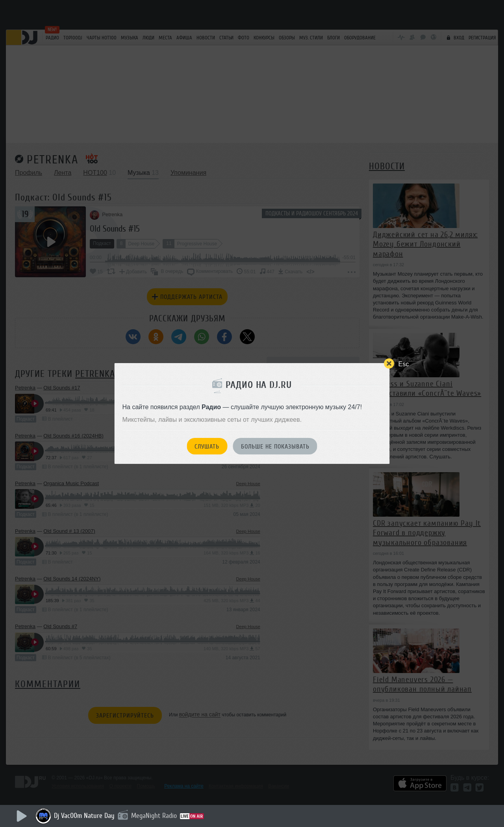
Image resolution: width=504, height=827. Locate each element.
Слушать (207, 447)
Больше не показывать (275, 447)
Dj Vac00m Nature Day (84, 816)
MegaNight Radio (154, 816)
